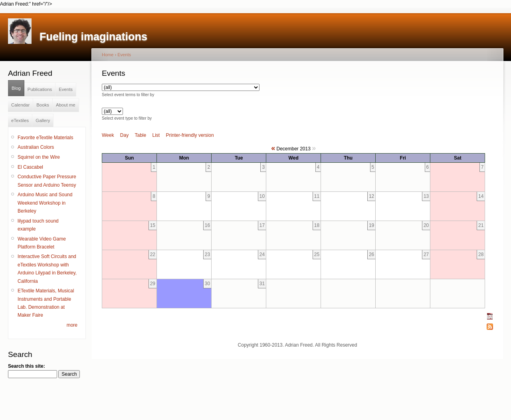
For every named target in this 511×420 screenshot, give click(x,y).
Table (141, 135)
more (72, 325)
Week (108, 135)
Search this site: (27, 366)
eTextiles (20, 120)
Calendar (20, 105)
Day (124, 135)
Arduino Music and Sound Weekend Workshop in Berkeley (45, 203)
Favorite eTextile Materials (45, 138)
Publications (40, 89)
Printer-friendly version (190, 135)
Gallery (43, 120)
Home (108, 55)
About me (66, 105)
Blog (16, 88)
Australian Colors (36, 147)
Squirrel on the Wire (39, 157)
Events (66, 89)
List (156, 135)
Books (43, 105)
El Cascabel (30, 167)
